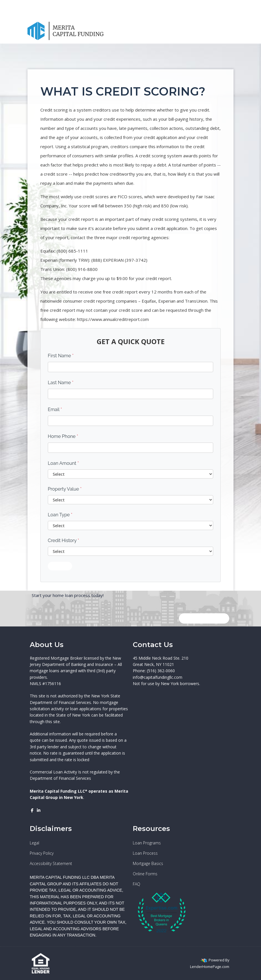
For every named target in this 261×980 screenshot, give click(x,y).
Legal (34, 843)
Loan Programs (147, 843)
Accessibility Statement (51, 863)
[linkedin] (204, 5)
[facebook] (198, 5)
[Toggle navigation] (228, 31)
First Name (61, 356)
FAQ (137, 884)
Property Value (65, 489)
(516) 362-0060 (212, 14)
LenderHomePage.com (210, 967)
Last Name (61, 383)
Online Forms (145, 874)
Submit (60, 566)
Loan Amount (63, 463)
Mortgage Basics (148, 863)
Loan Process (145, 853)
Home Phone (63, 436)
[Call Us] (218, 31)
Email (55, 409)
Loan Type (60, 515)
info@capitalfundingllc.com (158, 677)
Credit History (63, 540)
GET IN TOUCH (204, 618)
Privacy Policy (42, 853)
